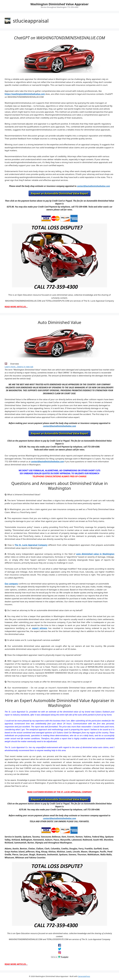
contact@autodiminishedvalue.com (93, 186)
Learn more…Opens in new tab (19, 367)
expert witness (40, 628)
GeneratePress (84, 976)
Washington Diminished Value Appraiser (59, 4)
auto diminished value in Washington (95, 554)
